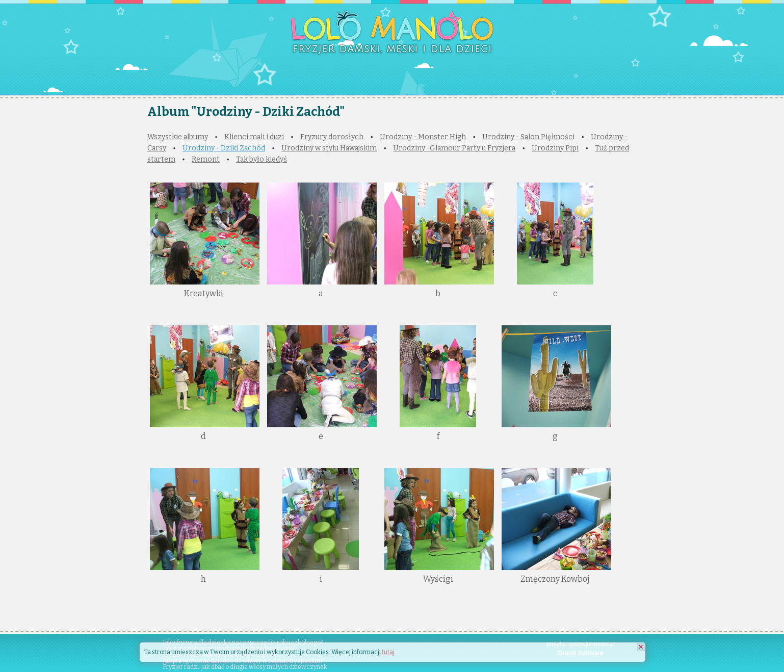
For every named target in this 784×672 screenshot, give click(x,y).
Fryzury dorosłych (332, 137)
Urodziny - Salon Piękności (528, 137)
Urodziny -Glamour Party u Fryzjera (454, 148)
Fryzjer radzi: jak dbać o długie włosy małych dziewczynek (245, 667)
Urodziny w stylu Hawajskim (329, 148)
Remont (206, 159)
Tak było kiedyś (262, 159)
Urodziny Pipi (555, 148)
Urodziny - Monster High (423, 137)
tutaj (388, 652)
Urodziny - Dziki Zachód (224, 148)
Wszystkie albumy (178, 137)
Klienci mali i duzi (254, 137)
